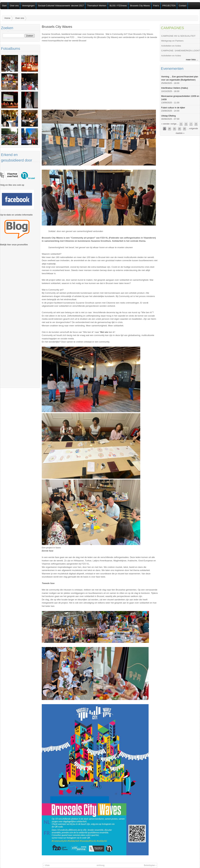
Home (7, 18)
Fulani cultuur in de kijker (173, 108)
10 (169, 129)
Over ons (14, 6)
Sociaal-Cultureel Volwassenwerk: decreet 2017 (61, 6)
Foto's (156, 6)
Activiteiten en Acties (171, 46)
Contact (183, 6)
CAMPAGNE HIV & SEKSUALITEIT (178, 36)
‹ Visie (47, 865)
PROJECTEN (169, 6)
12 (179, 129)
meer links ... (192, 60)
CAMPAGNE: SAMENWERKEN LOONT (181, 51)
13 (184, 129)
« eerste (165, 124)
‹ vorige (173, 124)
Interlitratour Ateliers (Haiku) (175, 88)
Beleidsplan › (150, 865)
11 (174, 129)
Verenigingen (28, 6)
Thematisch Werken (97, 6)
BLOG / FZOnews (118, 6)
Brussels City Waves (140, 6)
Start (4, 6)
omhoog (99, 865)
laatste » (180, 133)
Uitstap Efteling (168, 116)
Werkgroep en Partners (172, 41)
